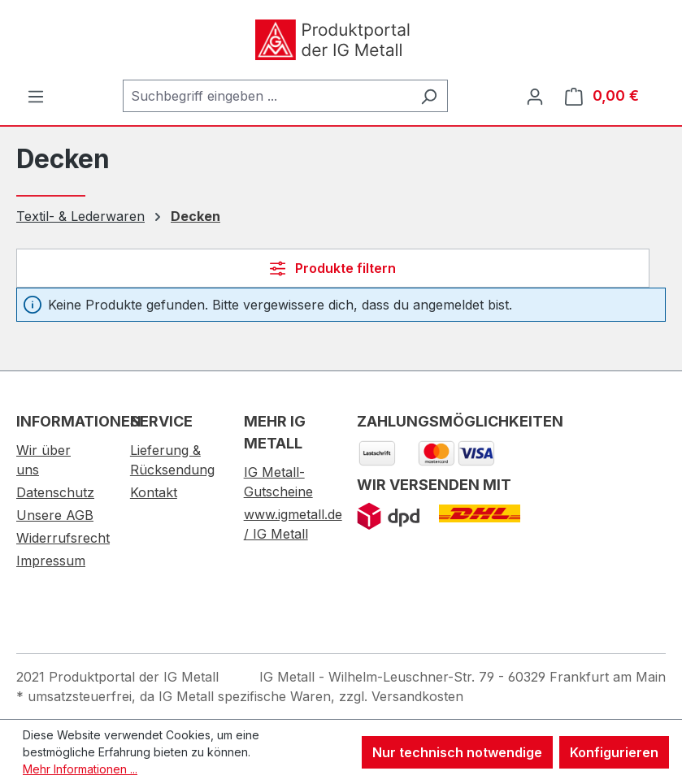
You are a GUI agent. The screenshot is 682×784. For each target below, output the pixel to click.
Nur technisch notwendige (457, 752)
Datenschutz (55, 492)
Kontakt (154, 492)
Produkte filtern (333, 268)
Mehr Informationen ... (80, 769)
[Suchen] (429, 96)
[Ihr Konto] (535, 96)
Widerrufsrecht (63, 538)
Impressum (51, 561)
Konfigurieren (614, 752)
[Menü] (36, 96)
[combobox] (267, 96)
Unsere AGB (55, 515)
